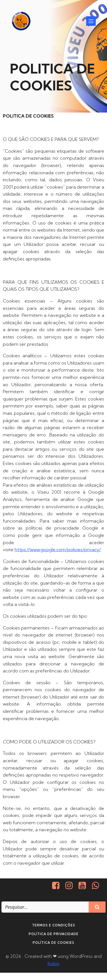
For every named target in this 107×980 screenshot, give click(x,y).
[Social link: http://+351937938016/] (98, 886)
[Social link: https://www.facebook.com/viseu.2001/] (58, 886)
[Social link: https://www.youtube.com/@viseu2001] (84, 886)
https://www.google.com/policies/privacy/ (58, 549)
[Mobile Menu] (91, 21)
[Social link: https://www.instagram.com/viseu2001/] (71, 886)
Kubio (53, 963)
